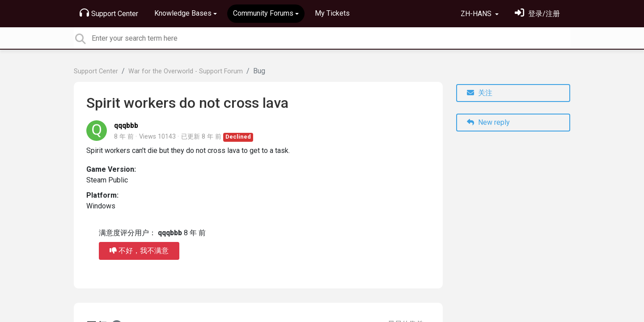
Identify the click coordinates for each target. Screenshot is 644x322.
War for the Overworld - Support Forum (186, 71)
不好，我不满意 (139, 251)
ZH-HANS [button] (477, 14)
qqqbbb (126, 125)
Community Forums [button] (263, 13)
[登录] (537, 14)
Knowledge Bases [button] (183, 13)
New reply (488, 122)
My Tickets (332, 13)
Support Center (109, 13)
